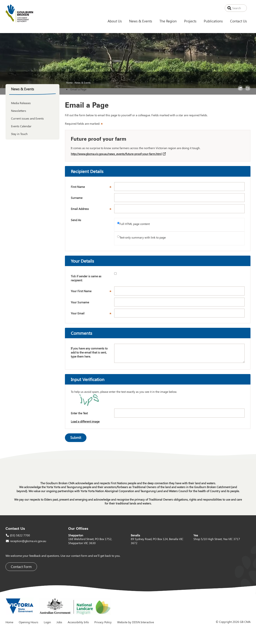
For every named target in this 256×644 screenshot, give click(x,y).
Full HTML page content (135, 224)
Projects (190, 21)
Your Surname (80, 302)
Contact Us (238, 21)
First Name (93, 188)
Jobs (59, 622)
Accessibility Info (78, 622)
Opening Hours (29, 622)
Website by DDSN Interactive (136, 622)
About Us (115, 21)
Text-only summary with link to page (143, 237)
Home (69, 82)
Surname (77, 198)
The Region (168, 21)
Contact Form (21, 567)
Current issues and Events (27, 118)
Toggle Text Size (248, 91)
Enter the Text (79, 413)
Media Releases (21, 103)
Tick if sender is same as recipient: (86, 278)
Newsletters (19, 111)
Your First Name (93, 292)
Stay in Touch (19, 134)
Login (47, 622)
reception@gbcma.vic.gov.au (28, 541)
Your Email (93, 314)
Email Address (93, 210)
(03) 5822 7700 (20, 535)
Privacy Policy (103, 622)
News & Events (141, 21)
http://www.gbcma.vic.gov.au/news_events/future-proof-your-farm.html (116, 154)
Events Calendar (21, 126)
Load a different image (85, 421)
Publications (213, 21)
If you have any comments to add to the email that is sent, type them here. (89, 352)
